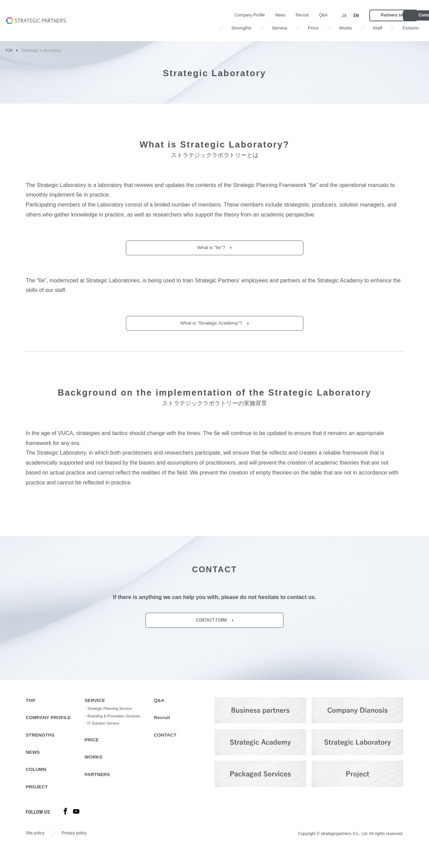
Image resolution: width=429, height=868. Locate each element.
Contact (396, 15)
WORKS (103, 775)
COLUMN (38, 780)
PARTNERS (107, 793)
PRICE (101, 756)
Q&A (268, 15)
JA (289, 15)
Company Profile (187, 15)
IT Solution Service (114, 738)
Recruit (245, 15)
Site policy (37, 847)
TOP (10, 50)
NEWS (34, 761)
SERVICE (104, 706)
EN (302, 15)
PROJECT (39, 799)
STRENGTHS (43, 743)
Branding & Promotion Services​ (117, 727)
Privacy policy (80, 847)
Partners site (342, 15)
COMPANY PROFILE (52, 724)
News (221, 15)
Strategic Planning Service (121, 715)
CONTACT (176, 743)
